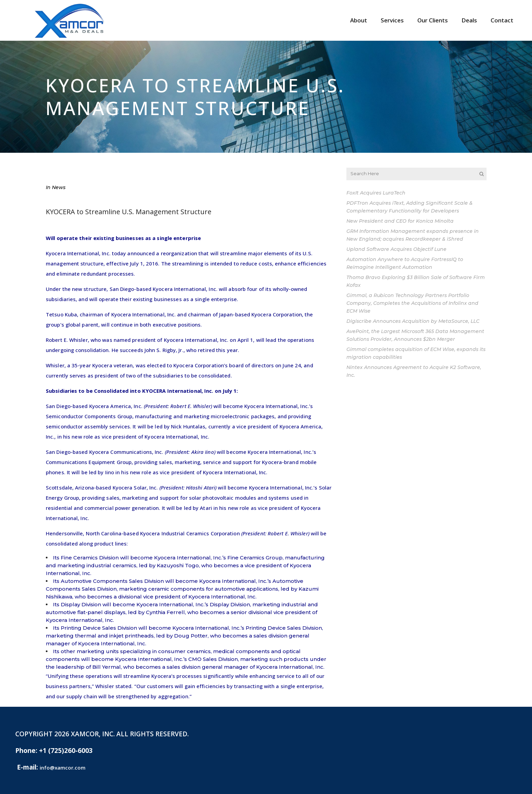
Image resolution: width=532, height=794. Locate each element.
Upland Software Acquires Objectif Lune (396, 249)
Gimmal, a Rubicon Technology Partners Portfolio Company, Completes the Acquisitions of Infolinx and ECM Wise (412, 303)
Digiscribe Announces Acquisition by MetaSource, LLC (413, 321)
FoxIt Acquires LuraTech (376, 193)
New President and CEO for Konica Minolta (400, 221)
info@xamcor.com (63, 768)
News (59, 187)
